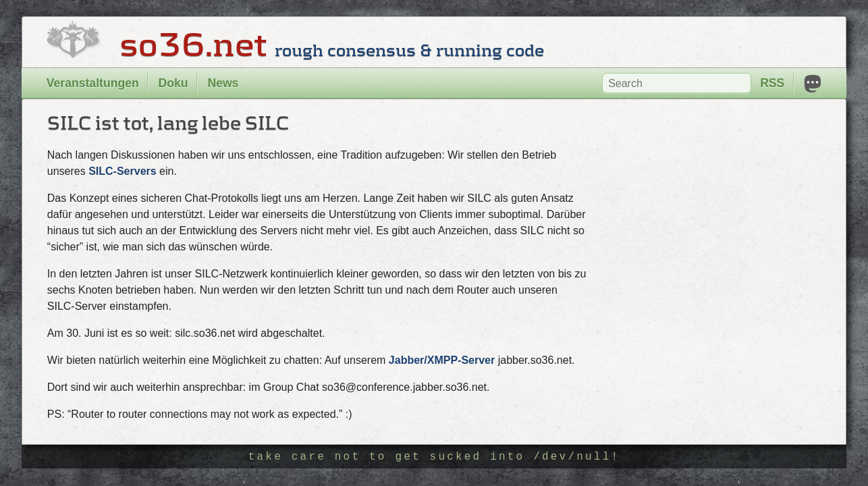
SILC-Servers (123, 171)
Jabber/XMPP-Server (442, 360)
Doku (173, 83)
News (223, 83)
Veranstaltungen (93, 83)
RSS (772, 83)
